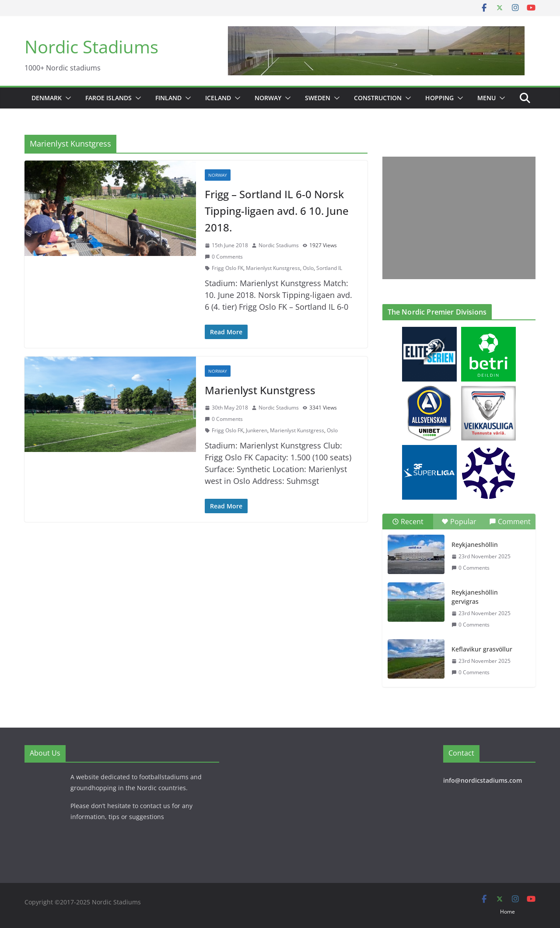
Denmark (47, 98)
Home (507, 912)
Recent (408, 522)
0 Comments (224, 257)
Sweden (318, 98)
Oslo (308, 268)
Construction (378, 98)
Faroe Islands (108, 98)
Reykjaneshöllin (475, 545)
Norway (268, 98)
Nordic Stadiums (91, 47)
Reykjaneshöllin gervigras (475, 597)
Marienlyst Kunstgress (273, 268)
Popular (459, 522)
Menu (486, 98)
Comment (510, 522)
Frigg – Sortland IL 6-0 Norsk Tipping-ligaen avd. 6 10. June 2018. (277, 211)
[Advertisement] (457, 218)
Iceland (218, 98)
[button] (66, 98)
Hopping (439, 98)
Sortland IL (329, 268)
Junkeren (257, 430)
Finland (168, 98)
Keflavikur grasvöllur (482, 649)
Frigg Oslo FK (227, 268)
